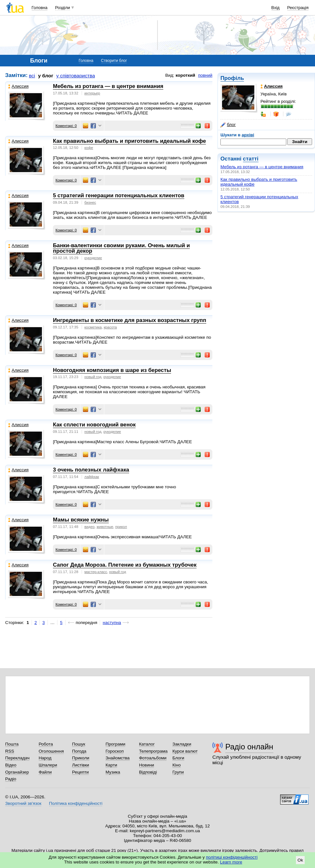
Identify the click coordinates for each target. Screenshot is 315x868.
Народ (45, 758)
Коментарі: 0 (66, 126)
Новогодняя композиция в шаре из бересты (112, 370)
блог (228, 125)
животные (105, 527)
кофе (89, 148)
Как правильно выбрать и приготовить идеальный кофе (129, 141)
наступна (112, 623)
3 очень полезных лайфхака (91, 470)
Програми (115, 744)
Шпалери (48, 765)
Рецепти (80, 772)
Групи (178, 772)
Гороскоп (115, 751)
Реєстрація (298, 8)
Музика (113, 772)
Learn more (231, 862)
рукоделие (93, 258)
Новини (147, 765)
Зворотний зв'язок (23, 803)
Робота (46, 744)
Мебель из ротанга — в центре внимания (262, 167)
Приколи (81, 758)
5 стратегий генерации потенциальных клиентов (119, 195)
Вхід (276, 8)
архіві (248, 135)
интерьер (92, 93)
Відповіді (148, 772)
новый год (93, 377)
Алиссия (18, 86)
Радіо (11, 779)
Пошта (12, 744)
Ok (300, 860)
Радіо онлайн (249, 747)
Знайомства (118, 758)
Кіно (177, 765)
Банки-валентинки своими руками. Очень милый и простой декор (121, 248)
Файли (45, 772)
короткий (185, 75)
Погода (79, 751)
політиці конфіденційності (232, 857)
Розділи (63, 8)
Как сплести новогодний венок (94, 425)
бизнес (90, 202)
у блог (46, 76)
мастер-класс (96, 572)
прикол (121, 527)
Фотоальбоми (153, 758)
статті (251, 159)
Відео (11, 765)
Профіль (232, 78)
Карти (111, 765)
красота (110, 327)
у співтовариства (76, 76)
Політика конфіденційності (76, 803)
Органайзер (17, 772)
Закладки (182, 744)
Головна (40, 8)
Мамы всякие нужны (81, 520)
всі (32, 76)
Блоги (178, 758)
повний (205, 75)
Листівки (81, 765)
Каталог (147, 744)
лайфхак (92, 477)
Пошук (79, 744)
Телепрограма (153, 751)
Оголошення (51, 751)
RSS (10, 751)
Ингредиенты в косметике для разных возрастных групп (130, 320)
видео (90, 527)
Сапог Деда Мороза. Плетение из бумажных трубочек (125, 565)
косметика (93, 327)
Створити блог (114, 61)
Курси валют (185, 751)
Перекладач (17, 758)
